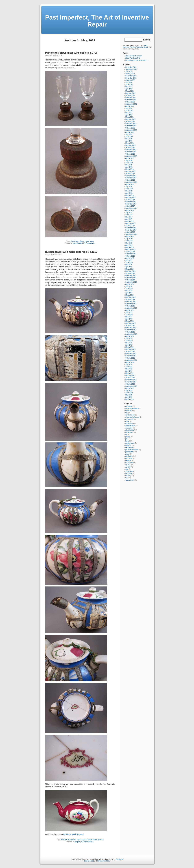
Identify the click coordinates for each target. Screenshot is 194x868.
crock (127, 421)
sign (127, 469)
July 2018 (129, 187)
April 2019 (129, 167)
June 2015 (129, 263)
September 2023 (131, 69)
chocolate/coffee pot (132, 417)
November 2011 (131, 356)
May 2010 (129, 395)
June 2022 (129, 85)
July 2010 (129, 391)
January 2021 (130, 121)
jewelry (128, 437)
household (129, 432)
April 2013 (129, 319)
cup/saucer (129, 424)
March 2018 (130, 195)
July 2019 (129, 161)
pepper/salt (129, 447)
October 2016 (130, 232)
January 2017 (130, 226)
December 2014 (131, 276)
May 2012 (129, 343)
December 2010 (131, 380)
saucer (128, 465)
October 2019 (130, 154)
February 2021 (130, 119)
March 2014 (130, 295)
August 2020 (130, 132)
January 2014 (130, 299)
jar (126, 434)
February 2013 (130, 323)
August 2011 (130, 362)
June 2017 (129, 215)
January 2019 (130, 174)
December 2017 (131, 202)
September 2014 (131, 282)
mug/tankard (130, 443)
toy (126, 478)
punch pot (129, 458)
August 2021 (130, 106)
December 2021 (131, 98)
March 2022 (130, 91)
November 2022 (131, 78)
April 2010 (129, 397)
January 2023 (130, 74)
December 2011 (131, 354)
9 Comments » (87, 842)
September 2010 (131, 386)
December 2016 (131, 228)
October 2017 (130, 206)
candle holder (130, 415)
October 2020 (130, 128)
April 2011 (129, 371)
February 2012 (130, 349)
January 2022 (130, 95)
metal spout (82, 840)
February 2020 (130, 145)
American (75, 241)
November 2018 (131, 178)
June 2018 (129, 189)
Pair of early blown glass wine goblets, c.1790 (71, 53)
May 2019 (129, 165)
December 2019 (131, 150)
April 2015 (129, 267)
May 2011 (129, 369)
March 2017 (130, 221)
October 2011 (130, 358)
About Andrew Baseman (134, 56)
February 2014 (130, 297)
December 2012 (131, 328)
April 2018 (129, 193)
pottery (101, 840)
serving (128, 467)
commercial (129, 419)
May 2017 (129, 217)
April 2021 (129, 115)
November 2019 (131, 152)
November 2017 (131, 204)
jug (126, 439)
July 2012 (129, 339)
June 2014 (129, 289)
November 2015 (131, 254)
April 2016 (129, 245)
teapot (77, 842)
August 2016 (130, 236)
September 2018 (131, 182)
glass (82, 241)
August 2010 (130, 388)
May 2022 (129, 87)
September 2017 (131, 208)
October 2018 (130, 180)
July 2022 (129, 82)
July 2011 (129, 365)
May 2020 (129, 139)
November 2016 (131, 230)
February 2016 (130, 250)
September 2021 (131, 104)
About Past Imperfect (132, 58)
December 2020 (131, 124)
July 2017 (129, 213)
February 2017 (130, 223)
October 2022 (130, 80)
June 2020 (129, 137)
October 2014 (130, 280)
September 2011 (131, 360)
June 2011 (129, 367)
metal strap (92, 840)
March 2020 (130, 143)
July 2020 (129, 134)
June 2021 (129, 111)
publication (129, 456)
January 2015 (130, 273)
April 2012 (129, 345)
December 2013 (131, 302)
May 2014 (129, 291)
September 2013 (131, 308)
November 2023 (131, 67)
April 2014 (129, 293)
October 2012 (130, 332)
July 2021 (129, 108)
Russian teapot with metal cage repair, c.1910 (71, 252)
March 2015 (130, 269)
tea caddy (129, 474)
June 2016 (129, 241)
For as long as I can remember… (137, 60)
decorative (129, 428)
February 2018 (130, 197)
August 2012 (130, 336)
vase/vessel (129, 480)
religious (128, 461)
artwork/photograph (132, 408)
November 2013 (131, 304)
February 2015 (130, 271)
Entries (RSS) (89, 861)
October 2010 (130, 384)
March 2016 (130, 247)
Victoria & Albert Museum (74, 835)
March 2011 (130, 373)
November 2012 (131, 330)
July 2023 (129, 72)
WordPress (119, 859)
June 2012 (129, 341)
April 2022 (129, 89)
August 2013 (130, 310)
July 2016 (129, 239)
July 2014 (129, 286)
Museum (128, 445)
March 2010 (130, 399)
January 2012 (130, 352)
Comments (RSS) (103, 861)
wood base (89, 241)
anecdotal (129, 406)
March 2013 (130, 321)
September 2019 (131, 156)
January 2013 (130, 325)
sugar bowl (129, 471)
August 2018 (130, 184)
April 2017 (129, 219)
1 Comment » (90, 243)
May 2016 (129, 243)
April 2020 (129, 141)
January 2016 (130, 252)
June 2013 (129, 315)
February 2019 (130, 171)
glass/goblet (78, 243)
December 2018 (131, 176)
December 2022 (131, 76)
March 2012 (130, 347)
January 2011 (130, 378)
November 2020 (131, 126)
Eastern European (68, 840)
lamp (127, 441)
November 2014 (131, 278)
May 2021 (129, 113)
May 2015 (129, 265)
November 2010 (131, 382)
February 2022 (130, 93)
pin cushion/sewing (132, 450)
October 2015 (130, 256)
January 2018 (130, 200)
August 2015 (130, 258)
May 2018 (129, 191)
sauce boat (129, 463)
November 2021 (131, 100)
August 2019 (130, 158)
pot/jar (128, 454)
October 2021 (130, 102)
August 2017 (130, 210)
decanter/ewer (130, 426)
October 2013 (130, 306)
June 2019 (129, 163)
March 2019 (130, 169)
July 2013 (129, 312)
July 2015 (129, 260)
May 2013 (129, 317)
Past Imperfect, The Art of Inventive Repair (97, 21)
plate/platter (129, 452)
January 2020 (130, 148)
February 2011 (130, 375)
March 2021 (130, 117)
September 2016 (131, 234)
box (127, 413)
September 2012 (131, 334)
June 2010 (129, 393)
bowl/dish (129, 411)
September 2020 (131, 130)
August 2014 (130, 284)
